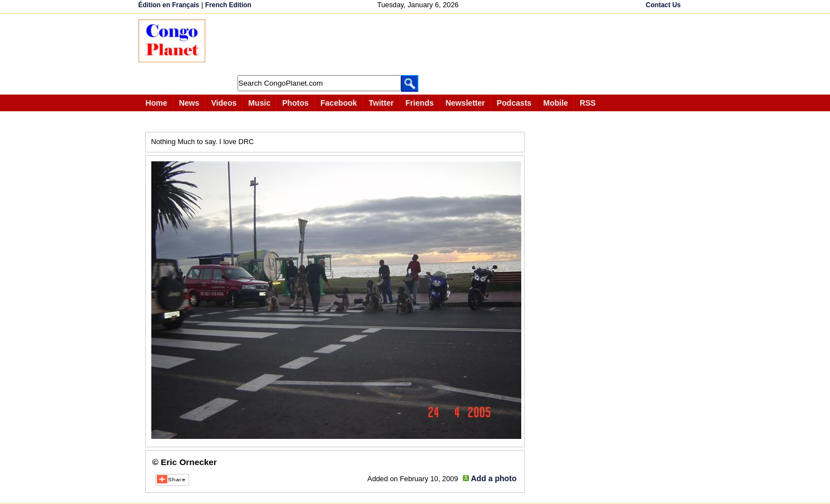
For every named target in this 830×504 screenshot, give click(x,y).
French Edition (228, 5)
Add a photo (493, 478)
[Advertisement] (419, 45)
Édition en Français (169, 5)
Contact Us (663, 5)
